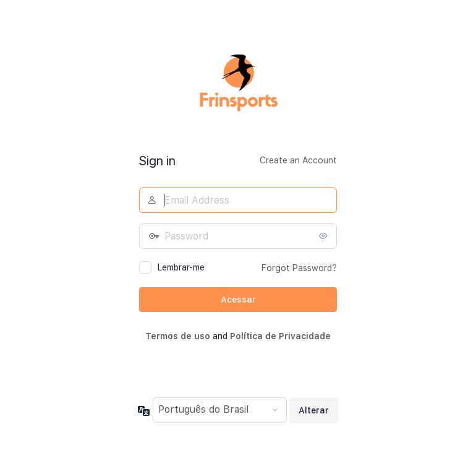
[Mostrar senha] (325, 236)
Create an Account (298, 160)
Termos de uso (178, 336)
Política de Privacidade (280, 336)
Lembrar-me (181, 267)
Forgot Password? (299, 268)
